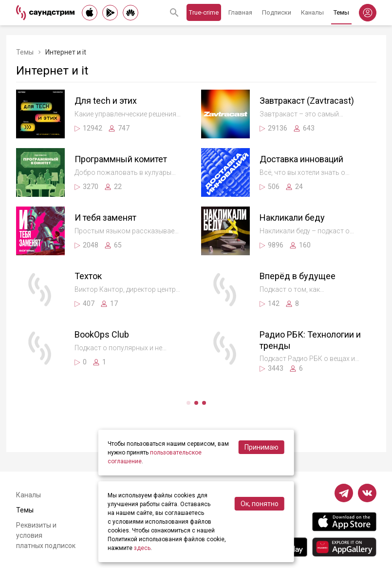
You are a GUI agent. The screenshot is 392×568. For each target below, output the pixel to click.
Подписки (277, 12)
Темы (341, 12)
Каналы (312, 12)
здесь (142, 548)
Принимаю (261, 447)
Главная (240, 12)
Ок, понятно (260, 504)
